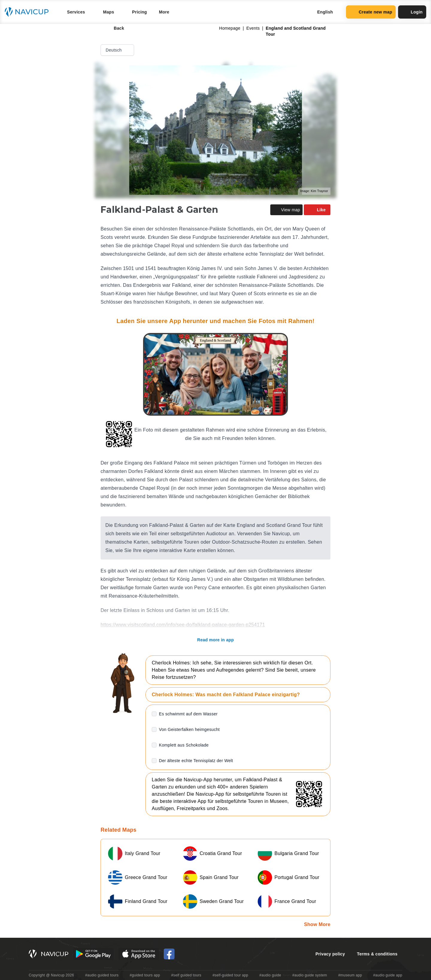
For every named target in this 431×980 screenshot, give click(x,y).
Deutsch (118, 50)
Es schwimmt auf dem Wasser (188, 714)
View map (286, 210)
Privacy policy (330, 954)
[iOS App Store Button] (139, 954)
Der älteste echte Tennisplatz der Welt (196, 761)
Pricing (139, 12)
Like (317, 210)
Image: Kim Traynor (314, 191)
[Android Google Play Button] (93, 954)
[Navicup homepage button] (29, 12)
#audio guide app (388, 975)
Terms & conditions (377, 954)
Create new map (371, 12)
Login (412, 12)
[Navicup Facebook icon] (169, 954)
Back (115, 28)
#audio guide (270, 975)
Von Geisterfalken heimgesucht (189, 729)
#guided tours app (145, 975)
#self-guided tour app (230, 975)
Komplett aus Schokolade (184, 745)
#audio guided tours (102, 975)
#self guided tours (186, 975)
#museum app (350, 975)
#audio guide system (309, 975)
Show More (317, 924)
